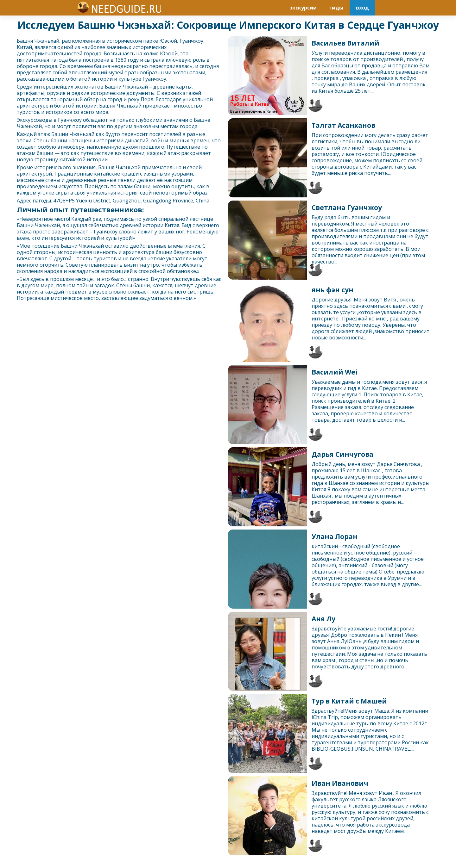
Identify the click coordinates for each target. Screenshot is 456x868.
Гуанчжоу (191, 41)
